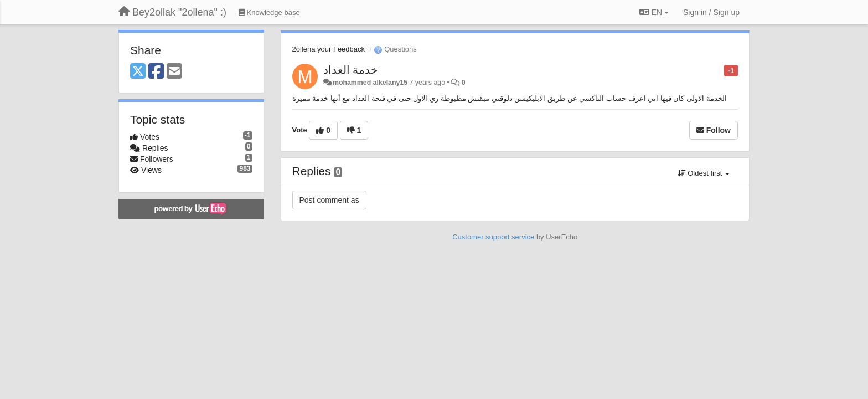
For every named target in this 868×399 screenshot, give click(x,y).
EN (654, 12)
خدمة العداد (351, 70)
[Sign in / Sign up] (711, 12)
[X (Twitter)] (138, 72)
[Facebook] (156, 72)
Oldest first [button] (704, 173)
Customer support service (493, 237)
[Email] (174, 72)
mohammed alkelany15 (370, 83)
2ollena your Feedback (329, 49)
